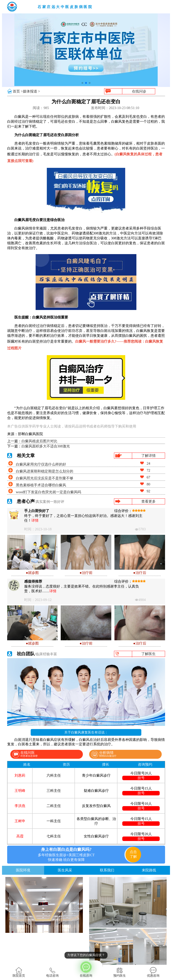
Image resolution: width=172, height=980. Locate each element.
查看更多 (148, 501)
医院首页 (19, 972)
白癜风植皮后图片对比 (39, 441)
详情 (35, 520)
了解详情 (148, 456)
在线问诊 (139, 91)
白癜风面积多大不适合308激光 (46, 446)
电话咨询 (52, 972)
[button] (82, 83)
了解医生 (148, 654)
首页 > (18, 91)
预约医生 (120, 972)
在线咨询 (86, 969)
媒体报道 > (31, 91)
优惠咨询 (153, 972)
